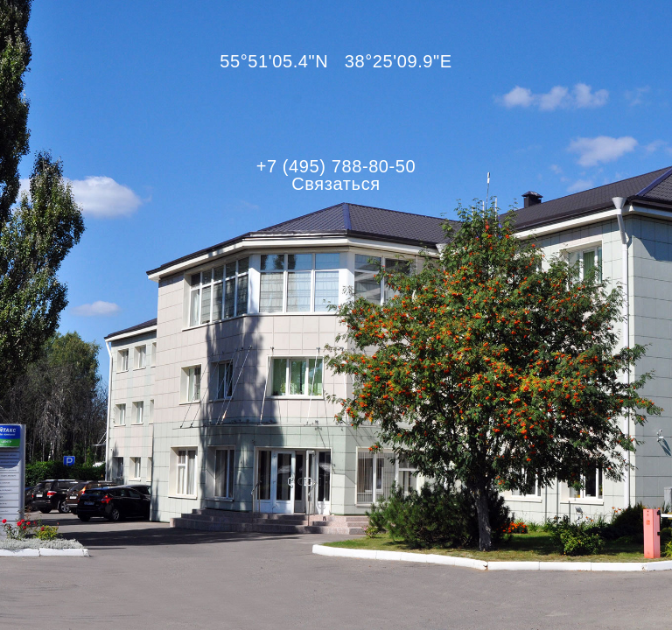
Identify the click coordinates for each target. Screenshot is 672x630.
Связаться (336, 184)
